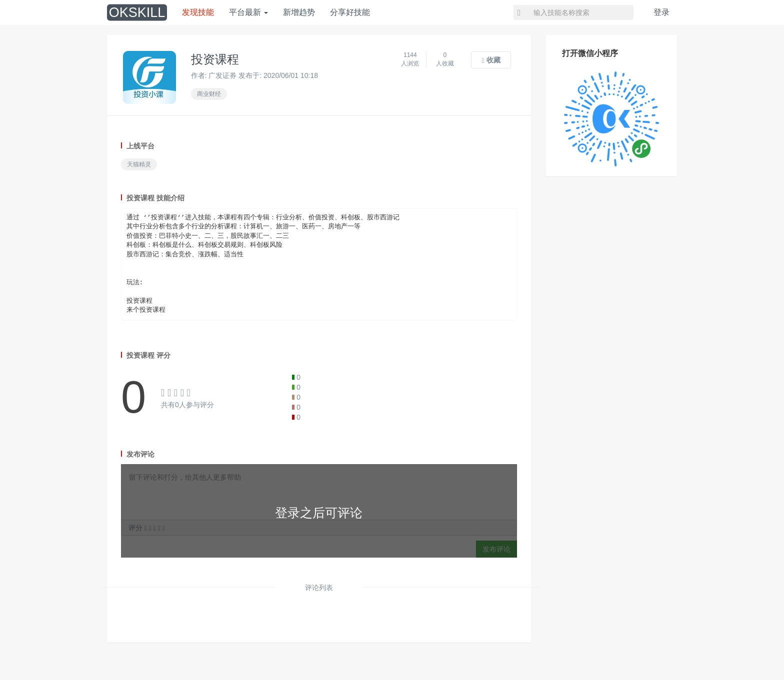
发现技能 (198, 12)
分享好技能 (350, 12)
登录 (661, 12)
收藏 (491, 60)
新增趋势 (299, 12)
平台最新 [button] (248, 12)
